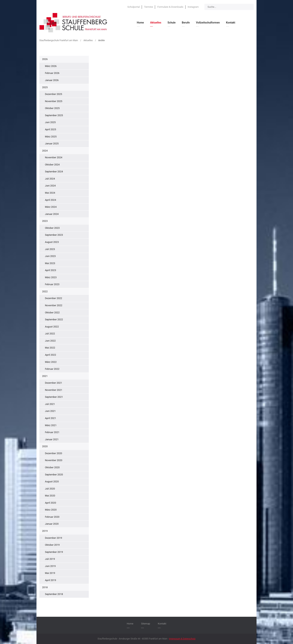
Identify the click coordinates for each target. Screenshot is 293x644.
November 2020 (54, 460)
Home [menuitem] (140, 23)
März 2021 (51, 425)
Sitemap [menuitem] (146, 624)
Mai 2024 (50, 193)
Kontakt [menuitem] (231, 23)
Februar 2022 (52, 369)
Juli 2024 (50, 179)
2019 (45, 531)
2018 (45, 587)
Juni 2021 (50, 411)
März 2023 (51, 277)
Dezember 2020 (54, 453)
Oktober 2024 (52, 165)
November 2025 (54, 101)
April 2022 (50, 355)
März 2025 (51, 137)
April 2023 (50, 270)
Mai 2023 (50, 263)
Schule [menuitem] (172, 23)
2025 (45, 87)
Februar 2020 (52, 517)
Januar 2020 (52, 524)
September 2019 (54, 552)
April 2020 (50, 503)
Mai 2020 (50, 496)
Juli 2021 (50, 404)
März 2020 (51, 510)
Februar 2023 (52, 284)
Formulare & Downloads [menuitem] (170, 7)
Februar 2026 (52, 73)
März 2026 (51, 66)
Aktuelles (88, 40)
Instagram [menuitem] (193, 7)
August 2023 (52, 242)
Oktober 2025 (52, 108)
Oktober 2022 (52, 313)
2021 (45, 376)
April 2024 (50, 200)
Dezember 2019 (54, 538)
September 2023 (54, 235)
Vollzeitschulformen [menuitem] (208, 23)
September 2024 (54, 172)
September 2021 (54, 397)
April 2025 (50, 129)
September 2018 (54, 594)
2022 (45, 291)
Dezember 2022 (54, 298)
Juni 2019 (50, 566)
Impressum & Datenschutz (182, 639)
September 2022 (54, 319)
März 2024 (51, 207)
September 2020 (54, 475)
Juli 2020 (50, 489)
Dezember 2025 (54, 94)
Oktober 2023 (52, 228)
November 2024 (54, 157)
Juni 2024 (50, 186)
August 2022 (52, 327)
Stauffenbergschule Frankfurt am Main (59, 40)
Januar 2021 (52, 439)
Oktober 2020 (52, 467)
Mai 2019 (50, 573)
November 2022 (54, 305)
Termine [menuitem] (148, 7)
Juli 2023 (50, 249)
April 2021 (50, 418)
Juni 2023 (50, 256)
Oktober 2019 (52, 545)
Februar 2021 (52, 432)
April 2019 (50, 580)
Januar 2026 (52, 80)
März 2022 (51, 362)
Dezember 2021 (54, 383)
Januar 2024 (52, 214)
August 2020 (52, 481)
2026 (45, 59)
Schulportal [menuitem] (134, 7)
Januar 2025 (52, 144)
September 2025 (54, 115)
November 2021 (54, 390)
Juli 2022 (50, 334)
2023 (45, 221)
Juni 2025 (50, 122)
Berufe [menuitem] (186, 23)
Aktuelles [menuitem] (156, 23)
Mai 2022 (50, 348)
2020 (45, 446)
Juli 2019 (50, 559)
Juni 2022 (50, 341)
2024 (45, 151)
